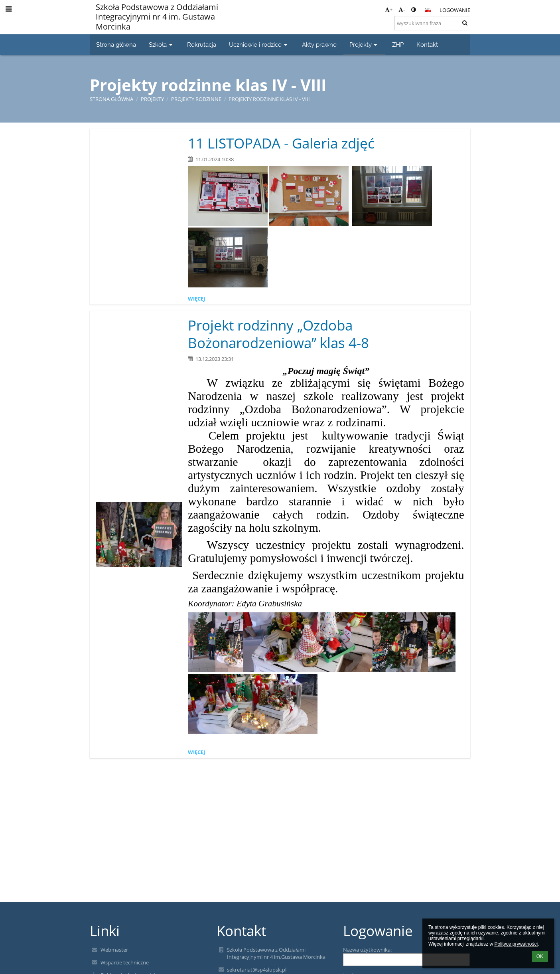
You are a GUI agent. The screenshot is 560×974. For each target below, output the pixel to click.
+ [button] (389, 10)
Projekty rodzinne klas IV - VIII (269, 99)
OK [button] (540, 956)
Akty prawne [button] (319, 45)
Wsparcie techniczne (125, 962)
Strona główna (111, 99)
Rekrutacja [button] (202, 45)
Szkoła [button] (162, 45)
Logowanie (455, 10)
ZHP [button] (398, 45)
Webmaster (114, 950)
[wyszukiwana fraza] (432, 23)
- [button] (402, 10)
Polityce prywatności (516, 944)
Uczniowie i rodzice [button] (259, 45)
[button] (428, 10)
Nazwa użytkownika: (367, 950)
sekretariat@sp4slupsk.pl (257, 970)
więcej (196, 299)
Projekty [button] (364, 45)
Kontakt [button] (427, 45)
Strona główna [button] (116, 45)
